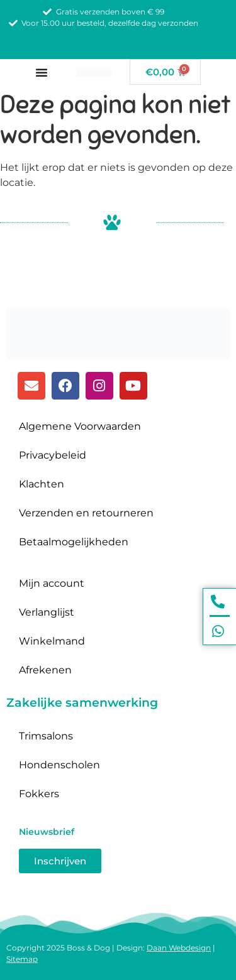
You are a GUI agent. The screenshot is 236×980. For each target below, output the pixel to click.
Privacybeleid (53, 455)
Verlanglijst (47, 612)
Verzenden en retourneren (86, 513)
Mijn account (52, 583)
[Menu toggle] (42, 72)
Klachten (42, 484)
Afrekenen (45, 670)
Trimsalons (46, 736)
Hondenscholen (59, 765)
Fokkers (39, 794)
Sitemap (22, 959)
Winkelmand (52, 641)
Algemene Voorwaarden (80, 426)
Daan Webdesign (179, 948)
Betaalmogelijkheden (74, 542)
